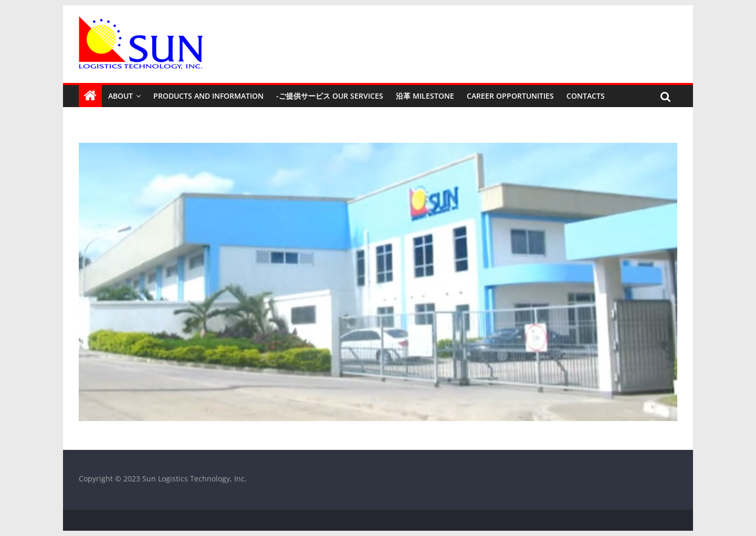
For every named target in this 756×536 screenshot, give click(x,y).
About (120, 96)
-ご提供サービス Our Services (330, 96)
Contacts (586, 96)
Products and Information (208, 96)
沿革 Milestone (425, 96)
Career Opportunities (510, 96)
